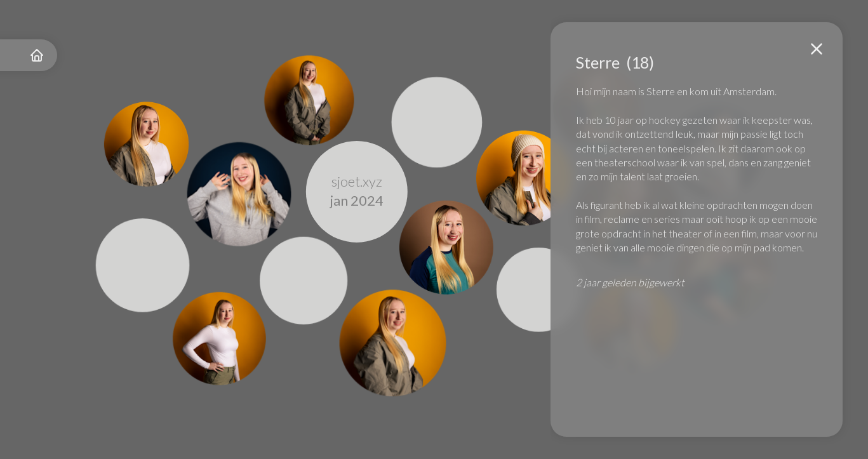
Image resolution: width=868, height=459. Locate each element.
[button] (817, 49)
